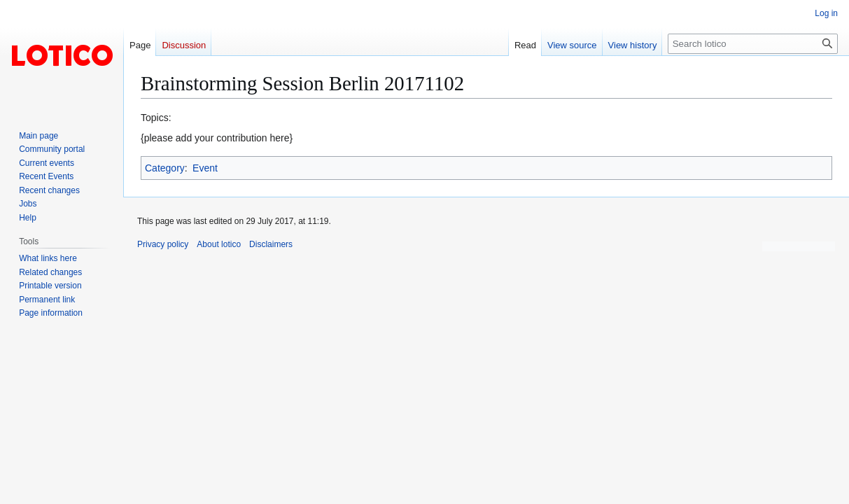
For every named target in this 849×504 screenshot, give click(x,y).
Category (165, 168)
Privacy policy (163, 244)
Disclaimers (271, 244)
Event (205, 168)
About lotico (219, 244)
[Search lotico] (753, 44)
